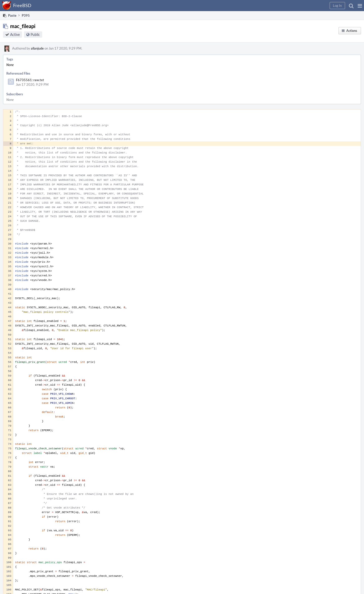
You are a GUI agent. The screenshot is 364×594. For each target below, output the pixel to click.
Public (35, 35)
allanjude (37, 48)
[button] (360, 6)
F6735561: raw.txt (30, 80)
